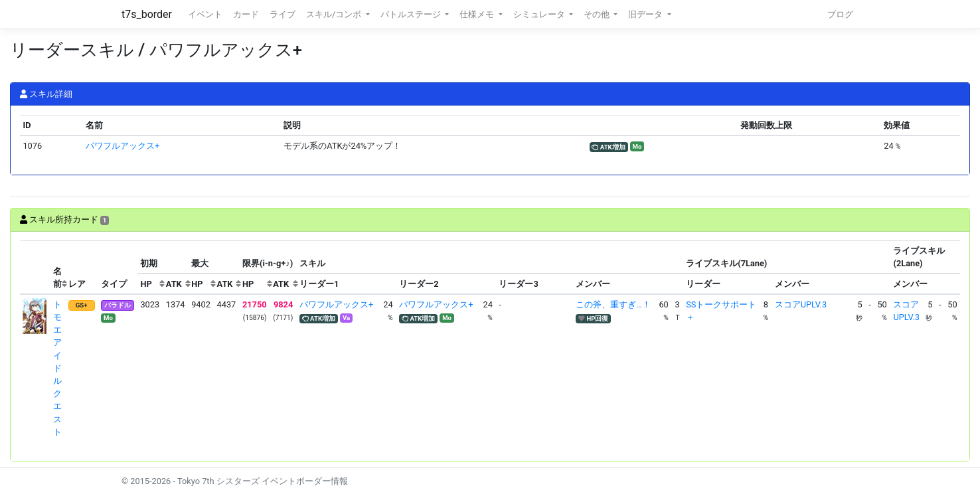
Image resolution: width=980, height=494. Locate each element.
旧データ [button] (646, 14)
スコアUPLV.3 (801, 304)
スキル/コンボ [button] (335, 14)
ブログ (840, 14)
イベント (205, 14)
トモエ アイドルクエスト (57, 368)
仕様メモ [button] (478, 14)
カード (246, 14)
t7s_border (147, 14)
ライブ (283, 14)
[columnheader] (35, 268)
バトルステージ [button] (412, 14)
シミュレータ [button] (540, 14)
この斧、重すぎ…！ (613, 304)
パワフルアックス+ (122, 146)
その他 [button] (598, 14)
